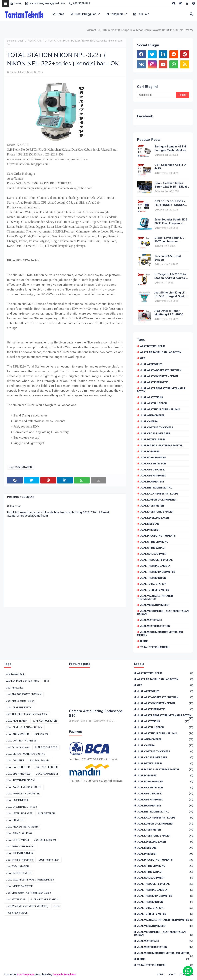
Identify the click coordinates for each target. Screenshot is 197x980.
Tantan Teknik (17, 72)
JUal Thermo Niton (153, 578)
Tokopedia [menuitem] (115, 14)
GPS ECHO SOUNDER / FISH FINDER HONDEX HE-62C (170, 203)
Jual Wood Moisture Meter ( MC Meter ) (160, 634)
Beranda (11, 41)
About (172, 974)
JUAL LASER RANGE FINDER (157, 512)
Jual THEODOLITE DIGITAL (156, 560)
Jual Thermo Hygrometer (158, 572)
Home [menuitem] (58, 14)
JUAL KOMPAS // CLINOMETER (158, 500)
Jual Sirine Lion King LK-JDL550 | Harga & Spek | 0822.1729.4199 (170, 295)
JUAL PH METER (150, 530)
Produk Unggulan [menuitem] (83, 14)
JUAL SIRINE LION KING (154, 542)
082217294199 (79, 3)
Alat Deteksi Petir (152, 346)
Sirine (144, 641)
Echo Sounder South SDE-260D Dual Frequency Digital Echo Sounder (171, 221)
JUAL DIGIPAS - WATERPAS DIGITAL (161, 445)
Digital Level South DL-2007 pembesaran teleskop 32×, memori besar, (170, 240)
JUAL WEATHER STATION (155, 626)
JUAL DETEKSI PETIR (152, 439)
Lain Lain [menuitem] (141, 14)
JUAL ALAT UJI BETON (154, 403)
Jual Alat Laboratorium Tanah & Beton (161, 390)
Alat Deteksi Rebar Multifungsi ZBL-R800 (169, 313)
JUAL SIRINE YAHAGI (153, 548)
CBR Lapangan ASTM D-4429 (171, 167)
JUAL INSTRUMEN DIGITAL (156, 488)
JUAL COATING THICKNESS (157, 427)
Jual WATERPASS (151, 620)
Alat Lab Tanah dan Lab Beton (161, 352)
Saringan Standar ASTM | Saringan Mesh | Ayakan (171, 148)
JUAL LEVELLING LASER (154, 518)
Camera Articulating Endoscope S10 (96, 713)
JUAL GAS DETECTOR (153, 464)
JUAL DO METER (150, 451)
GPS (143, 358)
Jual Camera (149, 421)
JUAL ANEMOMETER (152, 415)
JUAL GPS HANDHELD (153, 476)
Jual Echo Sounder (153, 458)
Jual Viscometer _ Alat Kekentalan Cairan (163, 612)
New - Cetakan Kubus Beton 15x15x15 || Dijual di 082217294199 (171, 185)
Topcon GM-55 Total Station (168, 258)
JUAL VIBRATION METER (155, 605)
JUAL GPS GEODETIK (152, 470)
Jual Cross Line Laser (155, 433)
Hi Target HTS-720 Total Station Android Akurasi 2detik (170, 276)
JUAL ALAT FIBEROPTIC (154, 382)
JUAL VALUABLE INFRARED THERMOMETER (155, 597)
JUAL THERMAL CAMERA (155, 566)
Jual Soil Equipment (154, 554)
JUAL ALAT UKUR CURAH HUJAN (160, 409)
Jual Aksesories (151, 364)
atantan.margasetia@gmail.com (45, 3)
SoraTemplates (26, 974)
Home (15, 3)
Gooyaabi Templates (64, 974)
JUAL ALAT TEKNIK (152, 397)
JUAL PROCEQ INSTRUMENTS (158, 536)
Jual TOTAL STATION (29, 41)
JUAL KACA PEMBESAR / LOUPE (159, 494)
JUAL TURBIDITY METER (155, 590)
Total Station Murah (155, 647)
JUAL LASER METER (152, 506)
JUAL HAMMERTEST (152, 482)
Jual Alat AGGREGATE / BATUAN (161, 370)
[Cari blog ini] (156, 95)
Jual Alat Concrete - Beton (159, 376)
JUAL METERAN (150, 524)
